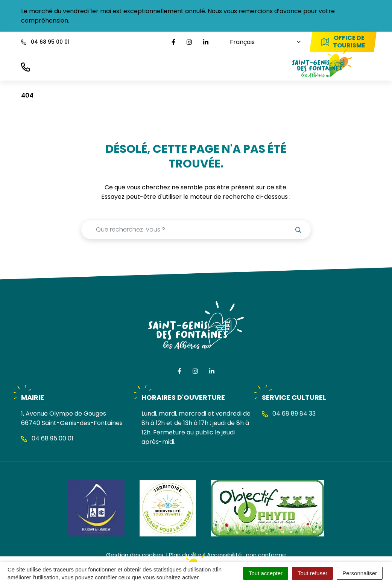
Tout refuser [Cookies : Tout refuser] (312, 573)
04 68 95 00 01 (47, 438)
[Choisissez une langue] (260, 42)
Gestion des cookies (135, 555)
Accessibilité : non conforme (246, 555)
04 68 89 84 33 (289, 414)
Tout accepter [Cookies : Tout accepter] (266, 573)
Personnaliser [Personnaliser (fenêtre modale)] (360, 573)
